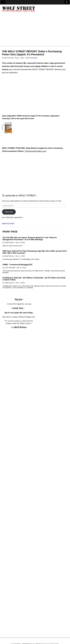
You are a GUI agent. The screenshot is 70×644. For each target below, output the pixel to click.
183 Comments (32, 58)
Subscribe (9, 212)
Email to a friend (8, 223)
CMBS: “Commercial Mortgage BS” (18, 265)
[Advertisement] (36, 32)
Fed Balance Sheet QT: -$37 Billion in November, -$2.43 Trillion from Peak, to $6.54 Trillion (34, 279)
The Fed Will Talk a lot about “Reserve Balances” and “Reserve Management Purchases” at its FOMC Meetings (30, 239)
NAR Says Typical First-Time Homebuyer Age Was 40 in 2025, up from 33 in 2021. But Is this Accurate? (35, 252)
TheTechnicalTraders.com (35, 151)
